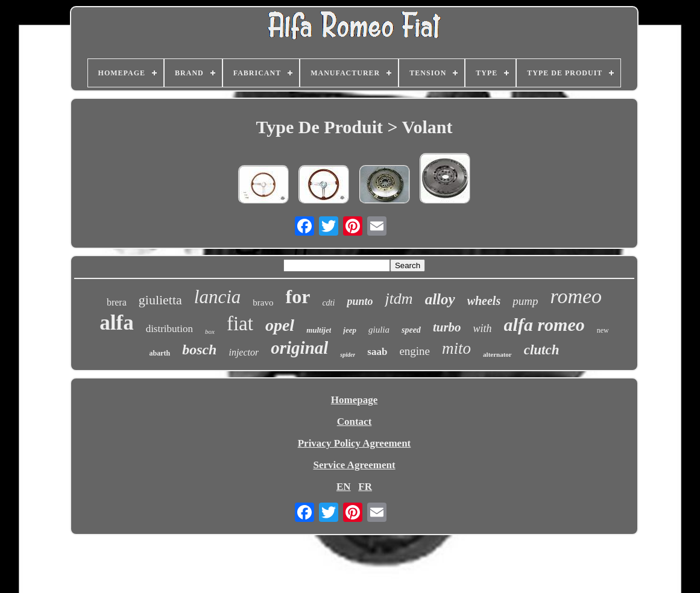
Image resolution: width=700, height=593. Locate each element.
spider (348, 355)
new (603, 330)
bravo (263, 303)
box (210, 331)
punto (360, 301)
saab (377, 352)
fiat (240, 324)
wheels (484, 301)
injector (244, 352)
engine (415, 351)
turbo (447, 327)
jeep (350, 330)
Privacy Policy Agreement (355, 443)
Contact (355, 422)
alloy (440, 299)
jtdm (399, 299)
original (299, 348)
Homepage (354, 400)
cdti (328, 303)
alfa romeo (544, 325)
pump (525, 301)
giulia (379, 330)
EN (344, 487)
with (483, 328)
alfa (116, 323)
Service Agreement (354, 465)
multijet (319, 330)
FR (365, 487)
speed (411, 330)
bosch (199, 350)
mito (456, 348)
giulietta (160, 300)
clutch (542, 350)
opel (280, 325)
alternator (497, 354)
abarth (159, 353)
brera (117, 302)
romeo (576, 296)
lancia (218, 297)
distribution (169, 329)
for (298, 296)
